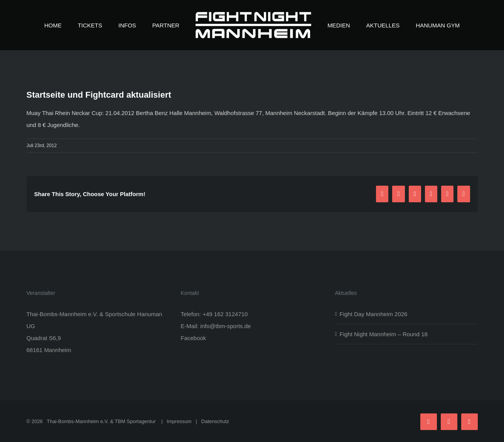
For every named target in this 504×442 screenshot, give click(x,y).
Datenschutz (215, 421)
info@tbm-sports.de (225, 326)
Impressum (179, 421)
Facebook (194, 338)
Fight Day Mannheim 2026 (374, 314)
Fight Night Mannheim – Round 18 (384, 334)
